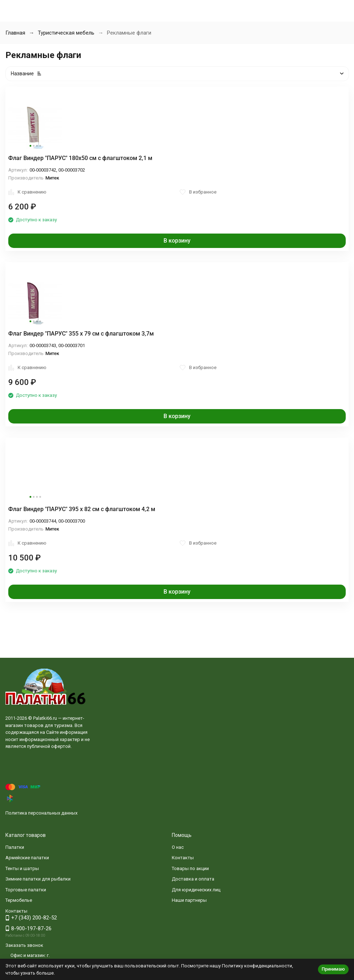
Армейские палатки (27, 858)
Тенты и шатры (22, 868)
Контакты (183, 858)
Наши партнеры (189, 900)
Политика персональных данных (41, 813)
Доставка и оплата (193, 879)
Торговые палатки (26, 890)
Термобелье (19, 900)
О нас (178, 847)
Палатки (15, 847)
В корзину (177, 241)
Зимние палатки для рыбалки (38, 879)
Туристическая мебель (66, 33)
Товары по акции (190, 868)
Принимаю (333, 969)
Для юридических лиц (196, 890)
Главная (15, 33)
